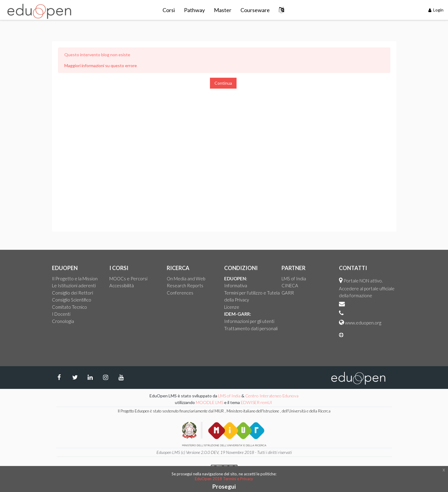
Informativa (236, 285)
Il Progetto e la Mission (75, 279)
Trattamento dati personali (251, 328)
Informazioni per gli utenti (249, 321)
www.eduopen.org (363, 323)
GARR (288, 293)
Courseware (255, 10)
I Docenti (61, 314)
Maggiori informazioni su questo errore (101, 65)
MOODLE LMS (209, 402)
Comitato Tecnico (69, 307)
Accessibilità (122, 285)
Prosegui (224, 486)
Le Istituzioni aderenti (74, 285)
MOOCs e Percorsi (128, 279)
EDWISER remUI (257, 402)
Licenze (232, 307)
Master (223, 10)
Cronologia (63, 321)
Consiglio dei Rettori (73, 293)
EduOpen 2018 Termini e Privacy (224, 479)
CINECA (290, 285)
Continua (223, 83)
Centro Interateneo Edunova (272, 396)
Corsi (169, 10)
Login (436, 10)
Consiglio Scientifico (72, 300)
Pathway (194, 10)
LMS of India (294, 279)
